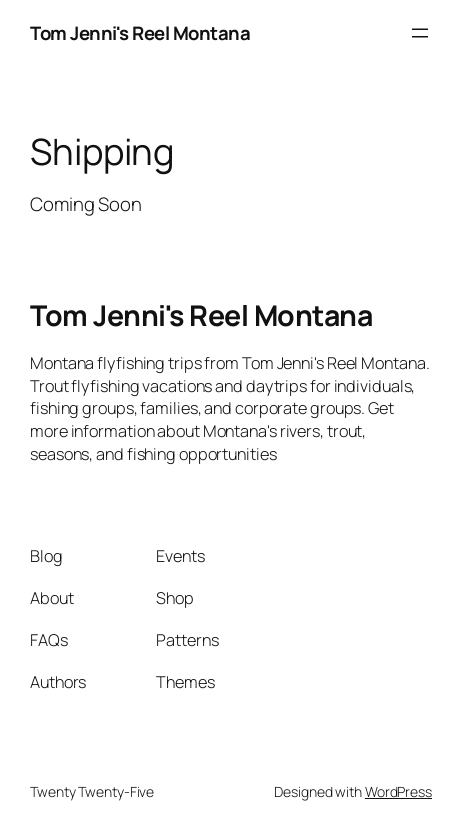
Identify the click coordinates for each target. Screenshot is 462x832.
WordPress (398, 791)
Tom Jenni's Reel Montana (140, 33)
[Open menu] (420, 33)
